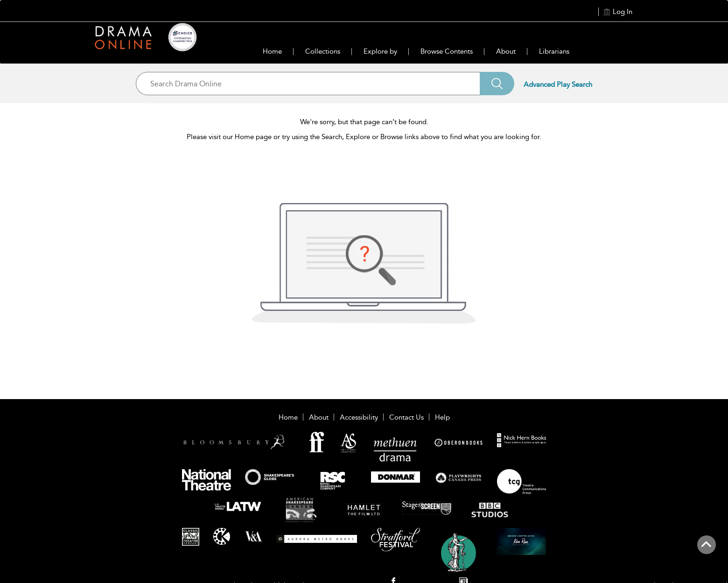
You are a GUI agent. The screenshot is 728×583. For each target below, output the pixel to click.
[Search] (497, 84)
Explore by (380, 51)
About (506, 51)
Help (442, 417)
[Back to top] (706, 550)
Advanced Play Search (558, 84)
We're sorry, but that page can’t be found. (364, 122)
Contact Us (406, 417)
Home (272, 51)
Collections (323, 51)
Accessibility (359, 417)
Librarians (554, 51)
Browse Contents (447, 51)
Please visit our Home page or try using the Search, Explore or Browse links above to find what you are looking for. (364, 137)
